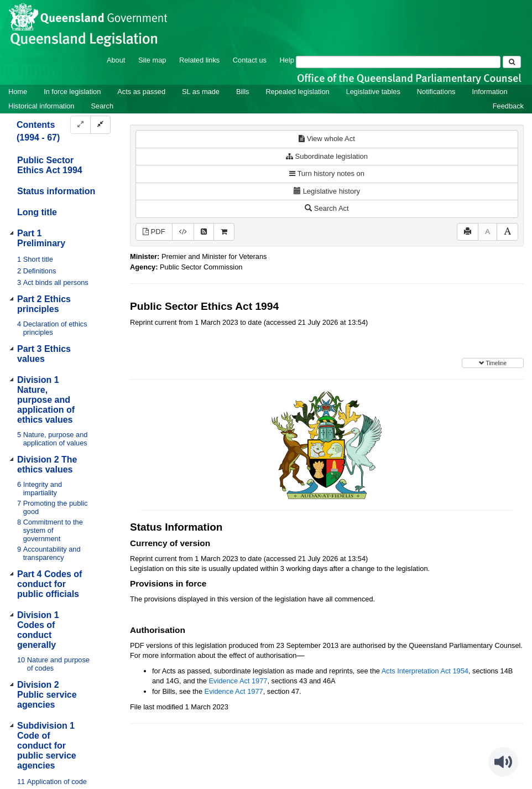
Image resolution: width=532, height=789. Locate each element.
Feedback (508, 106)
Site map (152, 60)
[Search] (398, 62)
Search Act (327, 208)
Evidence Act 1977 (238, 681)
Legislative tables (373, 92)
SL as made (201, 92)
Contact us (250, 60)
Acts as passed (141, 92)
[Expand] (80, 125)
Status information (56, 191)
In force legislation (72, 92)
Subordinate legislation (327, 156)
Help (287, 60)
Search (102, 106)
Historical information (41, 106)
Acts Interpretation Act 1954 (425, 671)
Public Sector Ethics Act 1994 (50, 165)
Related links (199, 60)
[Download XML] (183, 232)
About (116, 60)
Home (18, 92)
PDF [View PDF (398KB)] (154, 232)
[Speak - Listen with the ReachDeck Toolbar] (503, 762)
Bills (242, 92)
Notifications (436, 92)
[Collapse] (100, 125)
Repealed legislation (297, 92)
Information (490, 92)
